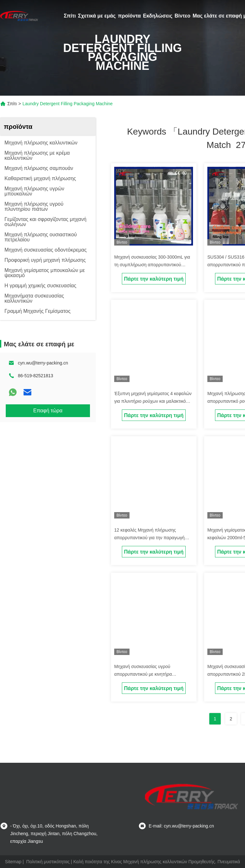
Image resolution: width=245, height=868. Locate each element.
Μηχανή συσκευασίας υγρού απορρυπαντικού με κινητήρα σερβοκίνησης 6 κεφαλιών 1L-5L (146, 674)
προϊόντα (130, 16)
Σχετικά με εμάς (97, 16)
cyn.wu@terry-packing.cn (43, 363)
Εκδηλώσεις (158, 16)
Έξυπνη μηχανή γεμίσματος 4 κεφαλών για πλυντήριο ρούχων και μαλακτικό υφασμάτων (153, 401)
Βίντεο (182, 16)
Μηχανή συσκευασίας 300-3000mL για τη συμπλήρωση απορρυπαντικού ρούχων (152, 265)
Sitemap (13, 862)
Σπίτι (70, 16)
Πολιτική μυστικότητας (48, 862)
